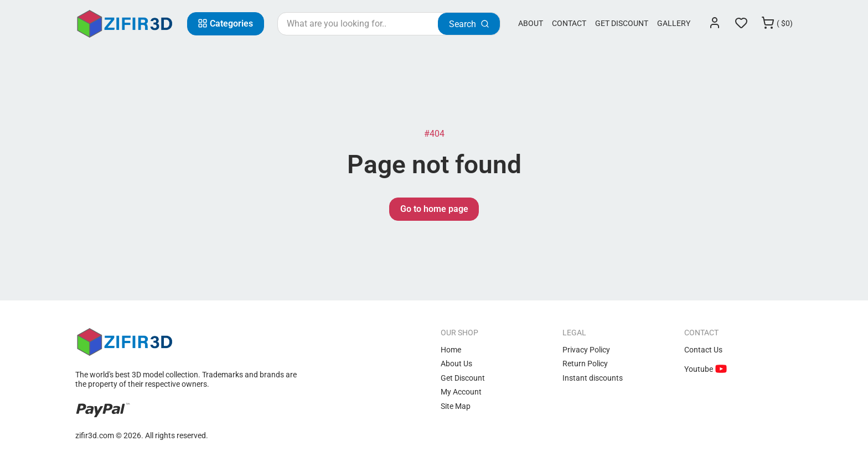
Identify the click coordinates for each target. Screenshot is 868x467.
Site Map (456, 406)
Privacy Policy (586, 350)
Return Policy (585, 364)
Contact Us (703, 350)
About (531, 23)
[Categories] (226, 24)
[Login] (715, 24)
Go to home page (434, 209)
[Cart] (777, 24)
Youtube (699, 369)
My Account (461, 392)
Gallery (674, 23)
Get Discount (622, 23)
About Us (456, 364)
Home (451, 350)
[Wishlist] (741, 24)
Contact (569, 23)
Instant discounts (593, 378)
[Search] (469, 24)
